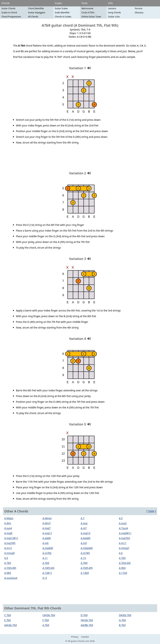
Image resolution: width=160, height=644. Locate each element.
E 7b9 (7, 620)
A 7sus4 (123, 528)
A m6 (46, 543)
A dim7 (47, 523)
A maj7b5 (124, 538)
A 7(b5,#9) (10, 568)
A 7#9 (84, 563)
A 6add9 (86, 538)
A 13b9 (85, 573)
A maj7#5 (10, 543)
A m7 (84, 528)
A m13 (8, 548)
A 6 (121, 553)
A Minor (47, 518)
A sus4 (8, 528)
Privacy (75, 637)
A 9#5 (8, 573)
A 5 (121, 518)
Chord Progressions (11, 17)
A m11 (123, 543)
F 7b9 (46, 620)
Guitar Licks (114, 17)
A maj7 (47, 528)
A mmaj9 (9, 553)
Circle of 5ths (88, 13)
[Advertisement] (80, 159)
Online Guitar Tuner (91, 17)
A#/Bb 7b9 (87, 625)
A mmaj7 (124, 548)
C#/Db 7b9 (49, 615)
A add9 (47, 538)
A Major (9, 518)
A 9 (6, 558)
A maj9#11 (125, 533)
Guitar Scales (61, 8)
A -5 (45, 578)
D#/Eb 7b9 (125, 615)
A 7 (83, 518)
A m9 (84, 543)
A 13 (83, 558)
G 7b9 (122, 620)
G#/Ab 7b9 (11, 625)
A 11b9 (123, 573)
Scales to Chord (9, 13)
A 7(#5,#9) (87, 568)
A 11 (45, 558)
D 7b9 (84, 615)
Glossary (139, 13)
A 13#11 (47, 573)
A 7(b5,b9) (125, 563)
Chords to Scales (63, 17)
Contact (85, 637)
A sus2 (123, 523)
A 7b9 (46, 563)
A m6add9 (87, 548)
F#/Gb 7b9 (87, 620)
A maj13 (86, 533)
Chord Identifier (36, 8)
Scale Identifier (62, 13)
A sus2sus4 (11, 578)
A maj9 (8, 533)
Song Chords (114, 13)
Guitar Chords (8, 8)
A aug (84, 523)
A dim (8, 523)
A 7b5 (122, 558)
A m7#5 (85, 553)
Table (151, 511)
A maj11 (47, 533)
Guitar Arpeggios (37, 13)
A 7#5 (8, 563)
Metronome (87, 8)
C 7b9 (8, 615)
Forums (139, 8)
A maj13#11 (11, 538)
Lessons (112, 8)
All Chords (33, 17)
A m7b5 (47, 553)
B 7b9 (122, 625)
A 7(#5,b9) (48, 568)
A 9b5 (122, 568)
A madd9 (48, 548)
